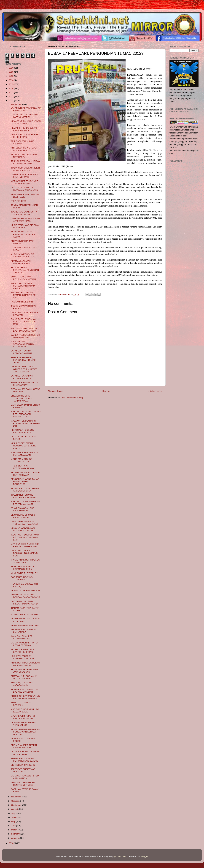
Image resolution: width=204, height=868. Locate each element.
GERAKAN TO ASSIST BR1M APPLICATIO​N (25, 777)
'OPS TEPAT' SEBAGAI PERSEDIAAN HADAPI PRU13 (23, 286)
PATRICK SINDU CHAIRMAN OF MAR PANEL (25, 753)
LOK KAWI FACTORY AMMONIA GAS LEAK (23, 657)
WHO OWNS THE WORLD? (24, 573)
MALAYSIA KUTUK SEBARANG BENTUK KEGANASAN (23, 344)
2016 (11, 80)
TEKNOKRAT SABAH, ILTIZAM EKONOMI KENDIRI (26, 162)
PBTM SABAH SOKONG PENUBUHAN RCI (23, 431)
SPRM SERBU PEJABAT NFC (25, 625)
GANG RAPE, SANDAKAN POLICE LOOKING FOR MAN (24, 322)
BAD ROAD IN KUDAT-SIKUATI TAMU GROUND (24, 603)
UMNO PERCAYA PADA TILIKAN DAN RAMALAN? (25, 523)
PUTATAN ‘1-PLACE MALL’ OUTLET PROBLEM (24, 677)
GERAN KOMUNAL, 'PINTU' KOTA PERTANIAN (24, 644)
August (15, 809)
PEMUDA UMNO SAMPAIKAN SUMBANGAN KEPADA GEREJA (25, 732)
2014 (11, 88)
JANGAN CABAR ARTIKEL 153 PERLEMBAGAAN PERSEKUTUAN (26, 414)
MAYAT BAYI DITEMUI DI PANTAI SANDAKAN (23, 717)
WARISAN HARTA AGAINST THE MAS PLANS (24, 182)
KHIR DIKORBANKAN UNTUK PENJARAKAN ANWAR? (25, 697)
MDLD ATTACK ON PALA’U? (24, 615)
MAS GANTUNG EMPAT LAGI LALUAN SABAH (25, 711)
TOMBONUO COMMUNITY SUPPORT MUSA (24, 213)
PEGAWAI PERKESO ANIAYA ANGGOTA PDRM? (25, 490)
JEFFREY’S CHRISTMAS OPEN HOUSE (23, 770)
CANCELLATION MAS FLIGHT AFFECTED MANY (25, 220)
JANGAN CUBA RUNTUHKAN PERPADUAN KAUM (25, 503)
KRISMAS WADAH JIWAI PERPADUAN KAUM (23, 529)
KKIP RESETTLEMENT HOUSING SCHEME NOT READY (24, 446)
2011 (11, 101)
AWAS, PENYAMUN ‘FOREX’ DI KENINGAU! (25, 136)
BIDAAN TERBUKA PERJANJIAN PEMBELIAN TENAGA (25, 270)
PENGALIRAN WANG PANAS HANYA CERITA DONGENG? (25, 482)
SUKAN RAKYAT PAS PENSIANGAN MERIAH (23, 278)
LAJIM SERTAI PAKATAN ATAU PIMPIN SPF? (26, 109)
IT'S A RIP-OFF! (18, 201)
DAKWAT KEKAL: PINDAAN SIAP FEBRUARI (24, 176)
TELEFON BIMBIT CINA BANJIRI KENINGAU (22, 651)
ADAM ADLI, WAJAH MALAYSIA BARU (21, 262)
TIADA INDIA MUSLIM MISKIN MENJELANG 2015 (25, 169)
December (16, 104)
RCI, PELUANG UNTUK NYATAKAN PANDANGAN (24, 189)
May (14, 821)
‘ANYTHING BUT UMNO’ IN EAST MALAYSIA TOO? (24, 330)
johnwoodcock (121, 856)
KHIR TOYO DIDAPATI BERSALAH (22, 704)
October (15, 801)
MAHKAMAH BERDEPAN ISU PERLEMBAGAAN (25, 454)
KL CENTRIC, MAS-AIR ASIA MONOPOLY (25, 226)
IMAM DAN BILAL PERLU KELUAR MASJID (23, 637)
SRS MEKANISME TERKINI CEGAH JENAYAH (24, 746)
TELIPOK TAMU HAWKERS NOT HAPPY (24, 156)
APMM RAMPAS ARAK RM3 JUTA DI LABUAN (24, 671)
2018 (11, 76)
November (16, 797)
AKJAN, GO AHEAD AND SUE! (26, 590)
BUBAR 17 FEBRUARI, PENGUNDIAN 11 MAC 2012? (23, 360)
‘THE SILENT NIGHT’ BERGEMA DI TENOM (23, 467)
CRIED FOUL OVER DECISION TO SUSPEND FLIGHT (24, 553)
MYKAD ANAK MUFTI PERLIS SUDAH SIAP (25, 561)
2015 (11, 84)
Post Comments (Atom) (72, 398)
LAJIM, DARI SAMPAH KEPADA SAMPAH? (22, 352)
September (17, 805)
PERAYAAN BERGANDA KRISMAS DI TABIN (23, 568)
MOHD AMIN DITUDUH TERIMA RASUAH (22, 460)
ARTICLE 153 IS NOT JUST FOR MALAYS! (24, 149)
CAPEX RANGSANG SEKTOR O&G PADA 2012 (25, 336)
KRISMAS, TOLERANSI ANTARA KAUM (22, 684)
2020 (11, 68)
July (13, 813)
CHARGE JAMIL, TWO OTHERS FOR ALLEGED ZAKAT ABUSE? (24, 369)
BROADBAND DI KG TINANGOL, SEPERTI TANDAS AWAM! (23, 398)
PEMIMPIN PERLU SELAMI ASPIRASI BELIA (24, 129)
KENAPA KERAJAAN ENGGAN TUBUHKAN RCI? (26, 122)
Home (106, 391)
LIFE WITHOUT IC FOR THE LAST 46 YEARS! (25, 116)
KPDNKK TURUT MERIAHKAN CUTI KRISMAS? (26, 474)
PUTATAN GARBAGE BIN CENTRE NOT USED (23, 784)
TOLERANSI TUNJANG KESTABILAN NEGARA (23, 496)
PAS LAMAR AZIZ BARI (22, 302)
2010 (11, 843)
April (14, 826)
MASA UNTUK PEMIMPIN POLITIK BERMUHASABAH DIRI (25, 423)
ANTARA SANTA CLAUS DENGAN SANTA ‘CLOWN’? (25, 596)
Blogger (144, 856)
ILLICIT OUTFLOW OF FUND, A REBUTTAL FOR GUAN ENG (25, 537)
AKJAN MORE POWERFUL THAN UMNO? (24, 724)
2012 (11, 97)
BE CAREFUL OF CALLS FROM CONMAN (23, 516)
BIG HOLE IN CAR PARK (23, 765)
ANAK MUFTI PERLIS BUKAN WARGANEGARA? (25, 664)
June (14, 817)
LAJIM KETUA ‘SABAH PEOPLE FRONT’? (22, 377)
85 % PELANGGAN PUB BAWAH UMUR (23, 509)
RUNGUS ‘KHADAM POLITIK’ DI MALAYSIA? (25, 384)
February (16, 834)
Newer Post (56, 391)
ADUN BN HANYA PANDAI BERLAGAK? (24, 631)
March (15, 830)
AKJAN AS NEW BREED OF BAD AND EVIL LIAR (24, 691)
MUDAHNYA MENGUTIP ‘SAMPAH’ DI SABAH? (23, 255)
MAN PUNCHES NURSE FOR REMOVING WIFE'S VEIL (25, 545)
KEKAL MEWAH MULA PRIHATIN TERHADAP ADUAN (23, 234)
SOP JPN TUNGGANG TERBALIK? (22, 578)
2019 (11, 72)
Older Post (155, 391)
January (15, 838)
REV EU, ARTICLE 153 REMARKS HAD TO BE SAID (23, 295)
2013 (11, 93)
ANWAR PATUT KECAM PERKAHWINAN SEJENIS (25, 760)
